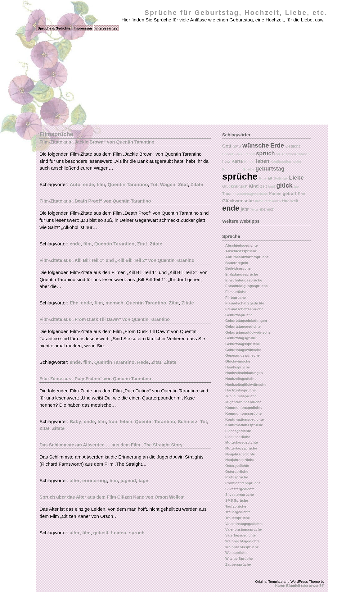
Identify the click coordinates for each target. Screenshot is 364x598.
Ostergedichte (237, 466)
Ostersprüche (237, 472)
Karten (275, 194)
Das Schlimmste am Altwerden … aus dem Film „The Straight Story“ (112, 445)
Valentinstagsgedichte (244, 524)
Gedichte (281, 178)
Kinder (249, 162)
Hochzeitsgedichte (241, 379)
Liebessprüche (238, 437)
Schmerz (188, 421)
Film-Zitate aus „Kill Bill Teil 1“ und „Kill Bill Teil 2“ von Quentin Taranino (117, 260)
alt (270, 178)
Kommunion (232, 169)
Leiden (119, 533)
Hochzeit (290, 201)
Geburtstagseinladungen (246, 321)
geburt (290, 194)
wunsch (303, 154)
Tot (154, 184)
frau (113, 421)
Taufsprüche (236, 506)
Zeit (263, 186)
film (101, 184)
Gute (263, 178)
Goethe (248, 169)
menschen (273, 201)
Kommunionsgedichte (244, 408)
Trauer (228, 194)
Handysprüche (238, 367)
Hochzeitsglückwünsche (246, 385)
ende (88, 184)
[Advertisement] (182, 78)
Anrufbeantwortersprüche (247, 257)
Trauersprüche (238, 518)
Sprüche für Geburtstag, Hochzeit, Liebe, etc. (236, 13)
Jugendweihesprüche (243, 402)
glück (284, 185)
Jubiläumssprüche (241, 396)
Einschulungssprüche (244, 280)
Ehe (74, 303)
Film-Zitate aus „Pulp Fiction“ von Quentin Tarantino (95, 379)
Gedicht (293, 146)
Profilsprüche (237, 477)
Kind (254, 186)
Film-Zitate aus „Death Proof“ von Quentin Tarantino (95, 201)
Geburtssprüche (239, 315)
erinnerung (94, 480)
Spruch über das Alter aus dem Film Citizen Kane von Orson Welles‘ (112, 497)
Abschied (289, 154)
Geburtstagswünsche (243, 350)
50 (278, 154)
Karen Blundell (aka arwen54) (300, 586)
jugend (128, 480)
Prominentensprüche (243, 483)
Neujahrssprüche (240, 460)
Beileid (228, 154)
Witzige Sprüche (239, 559)
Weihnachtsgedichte (243, 541)
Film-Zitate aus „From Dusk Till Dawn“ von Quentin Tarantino (105, 319)
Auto (75, 184)
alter (74, 480)
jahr (245, 209)
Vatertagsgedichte (240, 535)
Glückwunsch (235, 186)
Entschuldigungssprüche (247, 286)
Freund (249, 154)
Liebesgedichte (238, 431)
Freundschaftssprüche (244, 309)
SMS (237, 146)
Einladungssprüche (242, 274)
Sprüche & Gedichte (54, 28)
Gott (227, 146)
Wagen (168, 184)
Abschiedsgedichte (241, 245)
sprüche (240, 176)
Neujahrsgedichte (240, 454)
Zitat (183, 184)
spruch (137, 533)
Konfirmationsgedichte (245, 419)
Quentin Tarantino (128, 184)
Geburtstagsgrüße (241, 338)
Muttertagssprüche (241, 448)
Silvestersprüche (240, 495)
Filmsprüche (236, 292)
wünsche (256, 145)
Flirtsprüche (236, 298)
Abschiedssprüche (241, 251)
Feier (238, 154)
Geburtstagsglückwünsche (248, 332)
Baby (75, 421)
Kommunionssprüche (243, 413)
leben (126, 421)
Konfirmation (281, 162)
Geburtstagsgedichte (243, 326)
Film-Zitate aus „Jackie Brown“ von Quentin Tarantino (97, 142)
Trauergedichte (238, 512)
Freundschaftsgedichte (245, 303)
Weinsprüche (236, 553)
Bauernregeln (237, 263)
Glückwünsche (238, 201)
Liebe (296, 178)
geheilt (101, 533)
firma (259, 201)
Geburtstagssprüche (251, 194)
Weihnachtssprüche (242, 547)
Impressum (83, 28)
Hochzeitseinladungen (244, 373)
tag (296, 186)
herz (226, 162)
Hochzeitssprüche (240, 390)
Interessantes (106, 28)
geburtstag (270, 169)
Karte (237, 161)
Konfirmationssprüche (244, 425)
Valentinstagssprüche (244, 529)
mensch (114, 303)
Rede (143, 362)
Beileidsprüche (238, 268)
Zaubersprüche (238, 564)
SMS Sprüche (237, 500)
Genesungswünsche (243, 355)
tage (143, 480)
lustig (297, 162)
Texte (254, 209)
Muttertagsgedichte (242, 442)
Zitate (197, 184)
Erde (277, 145)
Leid (272, 186)
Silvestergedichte (240, 489)
